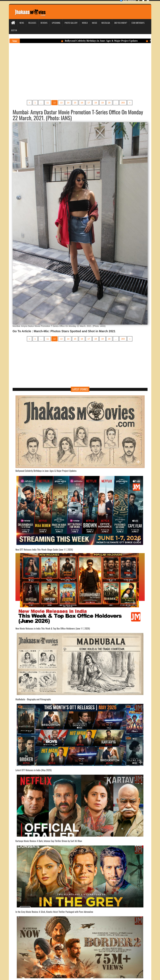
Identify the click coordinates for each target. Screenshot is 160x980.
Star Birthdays (138, 23)
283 (123, 103)
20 (109, 103)
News (22, 23)
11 (48, 103)
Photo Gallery (71, 23)
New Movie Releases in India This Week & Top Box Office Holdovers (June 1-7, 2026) (53, 628)
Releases (32, 23)
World (85, 23)
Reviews (44, 23)
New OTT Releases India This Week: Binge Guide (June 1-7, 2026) (44, 549)
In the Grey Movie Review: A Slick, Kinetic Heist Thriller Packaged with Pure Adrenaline (54, 912)
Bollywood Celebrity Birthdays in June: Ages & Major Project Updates (100, 41)
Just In (14, 30)
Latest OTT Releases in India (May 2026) (34, 770)
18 (96, 103)
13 (61, 103)
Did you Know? (121, 23)
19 (102, 103)
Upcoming (56, 23)
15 (75, 103)
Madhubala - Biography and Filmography (33, 699)
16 (82, 103)
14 (68, 103)
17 (89, 103)
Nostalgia (106, 23)
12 (55, 103)
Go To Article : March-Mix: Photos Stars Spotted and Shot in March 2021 (64, 331)
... (41, 103)
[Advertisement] (80, 76)
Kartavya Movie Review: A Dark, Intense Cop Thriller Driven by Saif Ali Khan (49, 841)
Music (94, 23)
